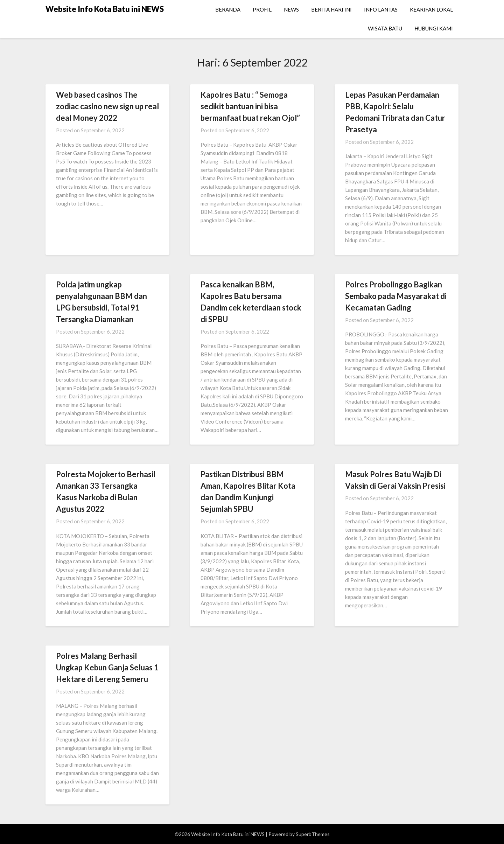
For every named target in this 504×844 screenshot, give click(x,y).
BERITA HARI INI (331, 9)
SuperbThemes (313, 834)
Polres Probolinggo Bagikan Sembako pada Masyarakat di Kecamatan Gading (396, 296)
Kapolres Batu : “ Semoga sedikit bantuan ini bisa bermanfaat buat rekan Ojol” (250, 106)
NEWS (291, 9)
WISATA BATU (385, 28)
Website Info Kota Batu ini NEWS (105, 9)
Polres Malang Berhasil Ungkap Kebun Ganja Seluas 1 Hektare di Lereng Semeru (107, 667)
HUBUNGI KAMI (434, 28)
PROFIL (262, 9)
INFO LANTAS (381, 9)
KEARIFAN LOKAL (431, 9)
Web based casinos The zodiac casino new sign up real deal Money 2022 (107, 106)
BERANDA (228, 9)
